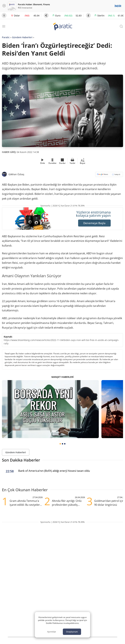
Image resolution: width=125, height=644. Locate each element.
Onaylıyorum (72, 632)
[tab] (60, 444)
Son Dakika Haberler (21, 460)
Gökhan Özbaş (16, 174)
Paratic (6, 37)
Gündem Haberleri (22, 37)
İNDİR (118, 6)
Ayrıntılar (52, 632)
